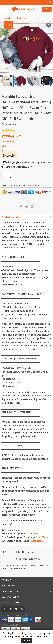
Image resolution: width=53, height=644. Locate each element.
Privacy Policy (13, 637)
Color (4, 146)
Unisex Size (8, 142)
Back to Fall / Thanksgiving (15, 18)
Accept (26, 640)
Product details (10, 217)
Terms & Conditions (37, 637)
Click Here (32, 534)
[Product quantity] (5, 175)
